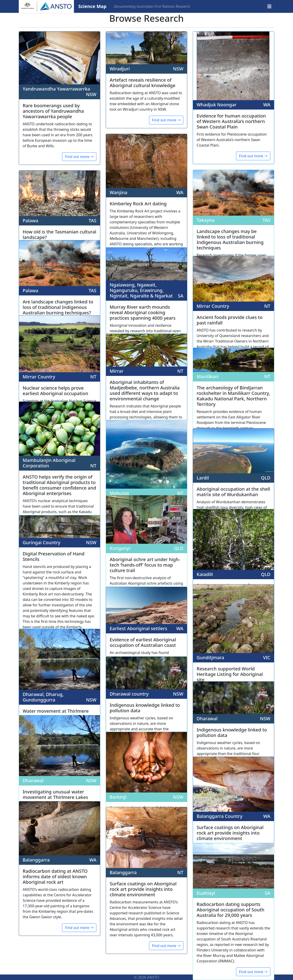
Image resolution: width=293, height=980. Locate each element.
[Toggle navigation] (269, 7)
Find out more (79, 157)
